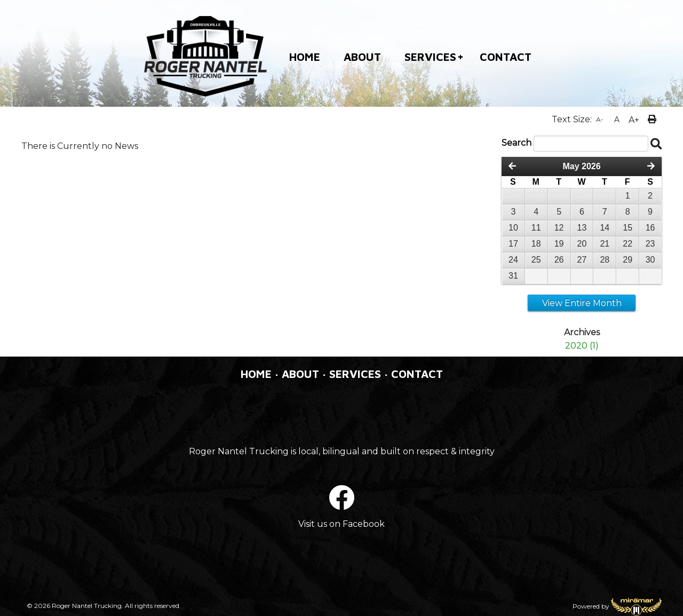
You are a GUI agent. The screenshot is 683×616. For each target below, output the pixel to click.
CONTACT (506, 57)
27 (582, 260)
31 (513, 276)
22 (628, 244)
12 (559, 228)
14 (605, 228)
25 (536, 260)
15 (628, 228)
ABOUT (362, 57)
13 (582, 228)
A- (600, 119)
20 (582, 244)
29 (628, 260)
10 (513, 228)
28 (605, 260)
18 (536, 244)
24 (513, 260)
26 (559, 260)
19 (559, 244)
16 (650, 228)
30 (650, 260)
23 (650, 244)
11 (536, 228)
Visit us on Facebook (341, 524)
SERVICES (430, 57)
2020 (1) (582, 346)
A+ (634, 120)
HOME (305, 57)
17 (513, 244)
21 (605, 244)
